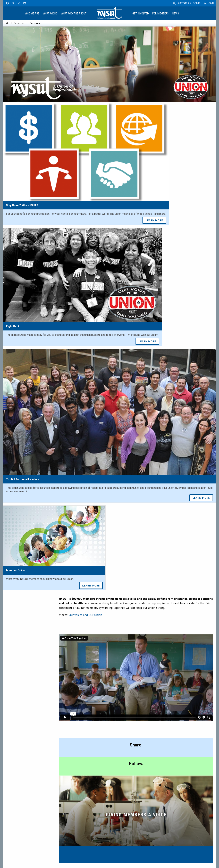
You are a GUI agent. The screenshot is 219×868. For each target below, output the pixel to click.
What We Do (50, 14)
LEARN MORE (154, 220)
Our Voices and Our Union (85, 615)
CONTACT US (184, 3)
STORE (197, 3)
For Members (160, 14)
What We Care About (74, 14)
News (176, 14)
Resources (19, 23)
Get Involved (141, 14)
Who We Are (32, 14)
